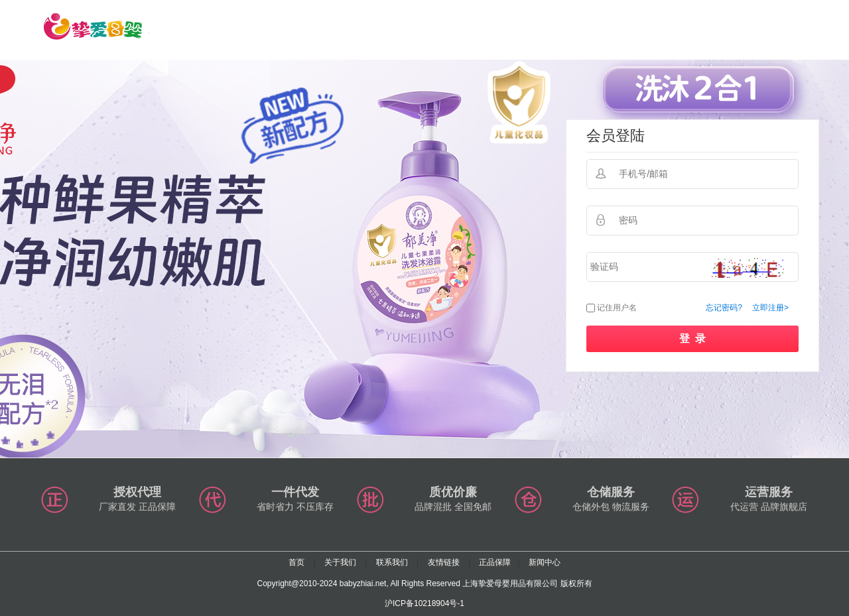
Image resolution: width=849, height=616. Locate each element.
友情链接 (444, 562)
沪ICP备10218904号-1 (424, 603)
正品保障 (495, 562)
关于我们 (340, 562)
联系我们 (392, 562)
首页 (296, 562)
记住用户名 (617, 308)
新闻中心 (545, 562)
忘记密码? (724, 308)
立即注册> (770, 308)
